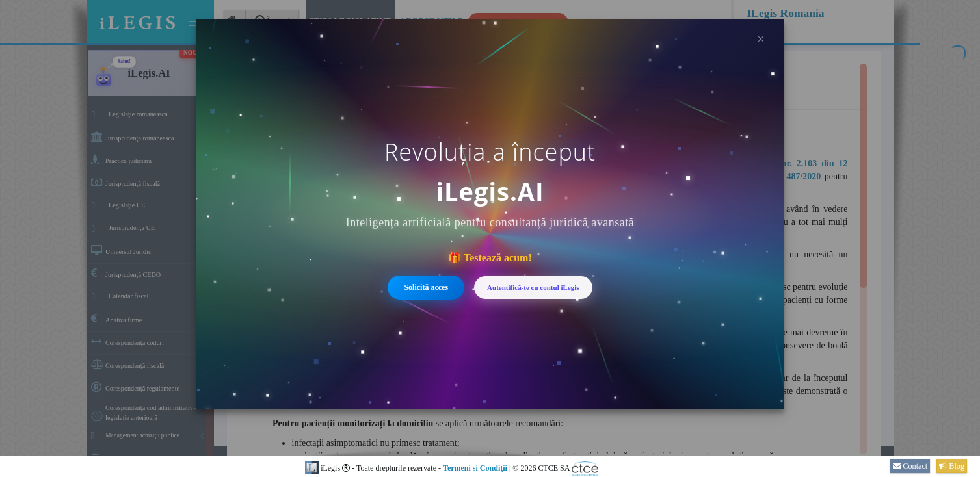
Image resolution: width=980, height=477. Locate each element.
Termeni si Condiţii (475, 468)
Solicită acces (426, 287)
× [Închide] (761, 39)
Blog (952, 466)
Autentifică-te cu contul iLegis (533, 287)
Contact (910, 466)
